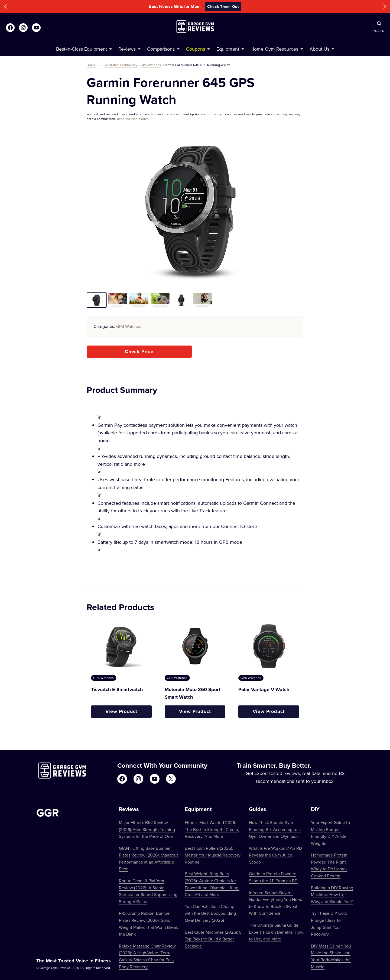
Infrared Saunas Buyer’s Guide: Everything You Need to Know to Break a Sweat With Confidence (276, 903)
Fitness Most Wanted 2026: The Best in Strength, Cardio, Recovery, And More (212, 829)
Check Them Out (223, 6)
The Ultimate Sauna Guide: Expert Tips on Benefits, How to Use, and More (276, 932)
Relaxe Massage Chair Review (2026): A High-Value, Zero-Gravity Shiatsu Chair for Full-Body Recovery (147, 956)
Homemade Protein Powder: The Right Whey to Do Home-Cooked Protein (329, 865)
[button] (5, 7)
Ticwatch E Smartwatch (117, 689)
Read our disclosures (133, 119)
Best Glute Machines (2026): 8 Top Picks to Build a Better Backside (213, 939)
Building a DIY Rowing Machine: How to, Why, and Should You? (332, 895)
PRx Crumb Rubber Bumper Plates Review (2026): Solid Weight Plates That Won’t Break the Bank (148, 924)
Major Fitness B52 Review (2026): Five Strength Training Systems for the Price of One (147, 829)
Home (91, 65)
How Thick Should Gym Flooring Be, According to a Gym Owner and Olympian (275, 829)
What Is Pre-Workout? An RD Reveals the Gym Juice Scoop (275, 855)
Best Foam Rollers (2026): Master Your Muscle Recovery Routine (213, 855)
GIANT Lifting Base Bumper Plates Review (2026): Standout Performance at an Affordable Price (148, 859)
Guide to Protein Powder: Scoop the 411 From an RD (273, 877)
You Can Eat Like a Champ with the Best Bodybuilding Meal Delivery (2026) (210, 913)
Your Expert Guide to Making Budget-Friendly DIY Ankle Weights (330, 833)
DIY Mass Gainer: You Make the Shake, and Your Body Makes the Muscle (331, 956)
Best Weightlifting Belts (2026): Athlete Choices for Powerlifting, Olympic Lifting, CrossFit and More (212, 884)
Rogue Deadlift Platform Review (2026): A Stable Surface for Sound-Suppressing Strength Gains (148, 891)
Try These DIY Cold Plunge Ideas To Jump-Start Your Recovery (329, 924)
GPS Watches (151, 65)
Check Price (139, 351)
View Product (121, 711)
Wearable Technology (121, 65)
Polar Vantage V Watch (264, 689)
